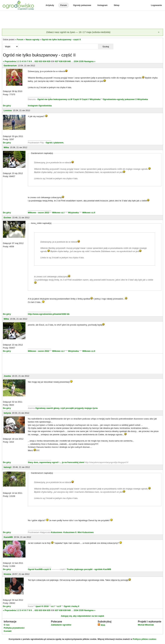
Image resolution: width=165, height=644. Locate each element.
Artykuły (50, 5)
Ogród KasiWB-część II (39, 569)
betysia (7, 413)
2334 (76, 61)
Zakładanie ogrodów (61, 625)
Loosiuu (8, 110)
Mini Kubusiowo (86, 532)
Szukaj (106, 47)
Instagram (102, 5)
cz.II (59, 606)
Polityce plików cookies (145, 639)
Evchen (7, 218)
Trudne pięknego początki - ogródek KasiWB (89, 569)
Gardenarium (10, 66)
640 (69, 61)
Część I (85, 99)
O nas (7, 625)
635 (49, 61)
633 (40, 61)
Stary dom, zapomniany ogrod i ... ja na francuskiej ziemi (56, 462)
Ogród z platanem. (55, 143)
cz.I (53, 606)
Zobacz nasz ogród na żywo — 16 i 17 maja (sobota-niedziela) (78, 32)
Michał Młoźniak (146, 625)
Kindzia (7, 574)
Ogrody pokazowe (82, 5)
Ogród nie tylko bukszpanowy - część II (61, 39)
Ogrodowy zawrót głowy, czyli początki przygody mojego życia (66, 408)
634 (44, 61)
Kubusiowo (57, 532)
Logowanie (156, 5)
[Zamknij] (159, 32)
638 (61, 61)
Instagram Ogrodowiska (40, 106)
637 (57, 61)
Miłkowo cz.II (88, 213)
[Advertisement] (82, 20)
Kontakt (8, 631)
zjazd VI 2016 (42, 606)
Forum (63, 5)
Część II (77, 99)
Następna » (90, 61)
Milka (6, 147)
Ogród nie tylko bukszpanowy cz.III (55, 99)
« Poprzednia (9, 61)
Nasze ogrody (32, 39)
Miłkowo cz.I (59, 213)
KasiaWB (8, 537)
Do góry (7, 106)
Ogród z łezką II (71, 606)
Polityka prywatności (14, 628)
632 (36, 61)
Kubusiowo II (70, 532)
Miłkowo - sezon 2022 (39, 213)
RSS (101, 625)
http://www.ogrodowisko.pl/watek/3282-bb (49, 314)
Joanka (7, 376)
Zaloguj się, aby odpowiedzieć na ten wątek (82, 616)
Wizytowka (73, 213)
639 (65, 61)
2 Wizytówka (142, 99)
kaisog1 (8, 467)
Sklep (117, 5)
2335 (81, 61)
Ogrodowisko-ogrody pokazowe (119, 99)
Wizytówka (95, 99)
